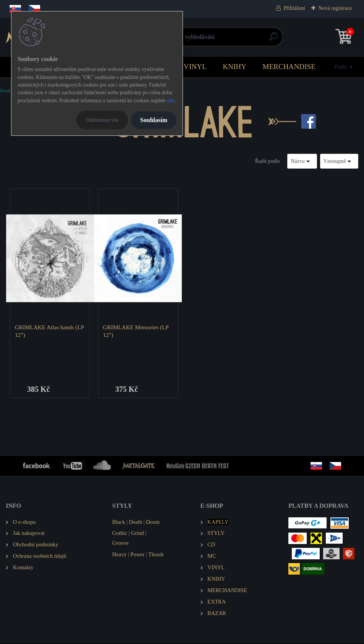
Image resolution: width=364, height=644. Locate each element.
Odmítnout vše (102, 120)
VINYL (195, 67)
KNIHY (235, 67)
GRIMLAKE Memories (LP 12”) (136, 331)
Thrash (156, 555)
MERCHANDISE (289, 67)
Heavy (120, 555)
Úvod (5, 91)
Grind (138, 534)
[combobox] (302, 161)
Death (136, 522)
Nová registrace (335, 8)
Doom (153, 522)
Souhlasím (154, 120)
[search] (273, 39)
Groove (121, 544)
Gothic (120, 534)
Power (137, 555)
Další (341, 67)
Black (119, 522)
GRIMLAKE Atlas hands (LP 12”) (50, 331)
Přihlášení (294, 8)
